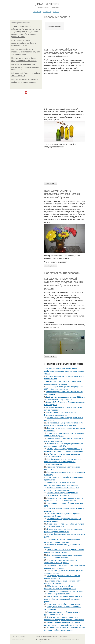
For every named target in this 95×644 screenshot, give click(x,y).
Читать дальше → (51, 183)
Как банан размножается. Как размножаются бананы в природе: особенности (25, 67)
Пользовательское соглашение (49, 637)
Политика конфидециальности (44, 639)
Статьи (56, 12)
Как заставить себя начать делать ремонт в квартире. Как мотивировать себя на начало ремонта (63, 599)
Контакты (38, 637)
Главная (37, 12)
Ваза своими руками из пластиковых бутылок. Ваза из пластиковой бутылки (24, 43)
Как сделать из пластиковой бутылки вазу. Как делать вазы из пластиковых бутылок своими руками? (64, 284)
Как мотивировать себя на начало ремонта (64, 604)
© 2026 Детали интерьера (18, 637)
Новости (47, 12)
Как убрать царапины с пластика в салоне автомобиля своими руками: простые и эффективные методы (63, 462)
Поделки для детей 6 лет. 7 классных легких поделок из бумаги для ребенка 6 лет (26, 52)
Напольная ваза (55, 26)
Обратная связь (64, 637)
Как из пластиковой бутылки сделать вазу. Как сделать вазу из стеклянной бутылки (64, 53)
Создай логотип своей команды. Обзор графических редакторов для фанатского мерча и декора (64, 371)
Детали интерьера (47, 4)
